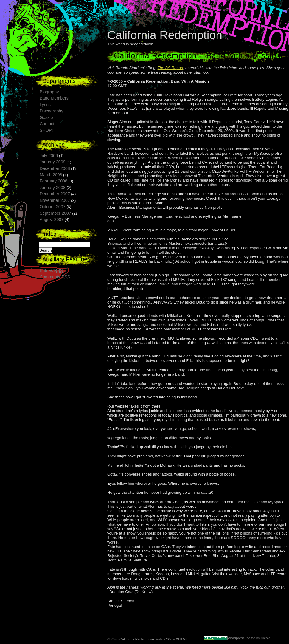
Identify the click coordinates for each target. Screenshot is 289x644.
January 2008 (53, 188)
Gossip (46, 117)
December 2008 (55, 168)
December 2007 (55, 194)
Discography (51, 111)
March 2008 (51, 175)
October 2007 (53, 207)
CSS (168, 639)
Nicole (265, 638)
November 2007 (55, 200)
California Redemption (165, 35)
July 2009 (49, 156)
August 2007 (52, 219)
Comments (55, 277)
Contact (47, 124)
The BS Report (170, 68)
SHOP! (46, 130)
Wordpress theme (241, 638)
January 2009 (53, 162)
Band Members (54, 98)
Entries (51, 270)
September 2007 (55, 213)
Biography (49, 92)
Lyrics (45, 105)
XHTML (182, 639)
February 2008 (53, 181)
